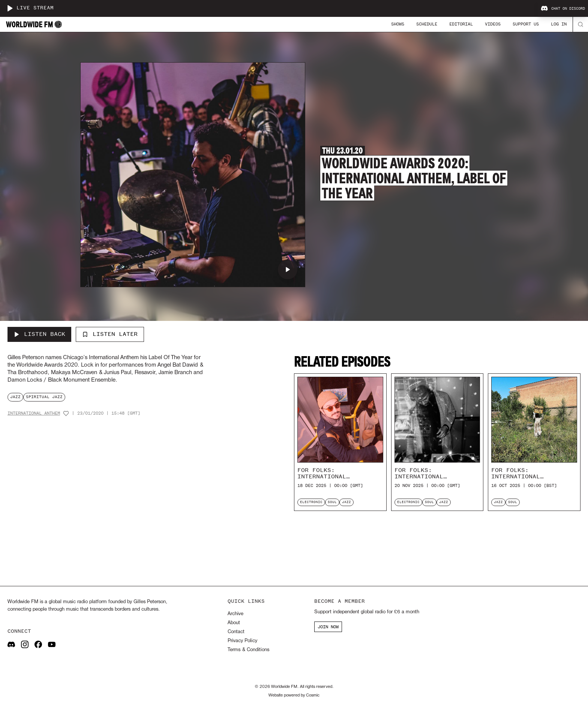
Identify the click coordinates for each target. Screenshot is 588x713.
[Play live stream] (10, 8)
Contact (236, 632)
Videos (493, 24)
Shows (398, 24)
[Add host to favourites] (66, 413)
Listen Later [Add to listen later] (110, 334)
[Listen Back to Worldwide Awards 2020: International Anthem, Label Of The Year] (39, 334)
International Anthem (34, 413)
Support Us (526, 24)
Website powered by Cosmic (294, 695)
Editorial (461, 24)
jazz (15, 397)
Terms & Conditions (248, 650)
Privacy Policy (242, 641)
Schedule (427, 24)
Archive (235, 614)
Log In (559, 24)
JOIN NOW (328, 627)
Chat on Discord (563, 9)
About (234, 623)
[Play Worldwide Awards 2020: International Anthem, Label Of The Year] (288, 270)
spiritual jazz (44, 397)
